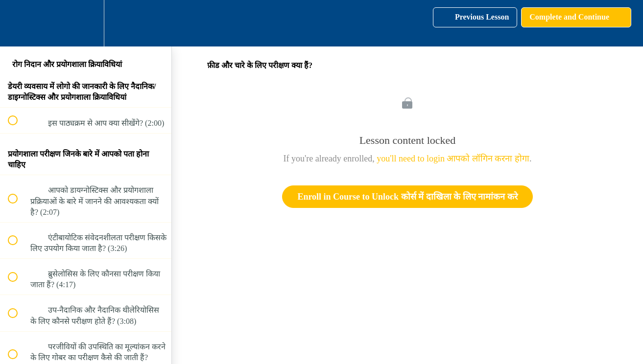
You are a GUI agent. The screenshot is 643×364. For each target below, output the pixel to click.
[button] (18, 23)
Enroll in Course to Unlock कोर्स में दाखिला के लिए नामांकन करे (407, 197)
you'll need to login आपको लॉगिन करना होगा (453, 159)
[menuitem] (86, 23)
